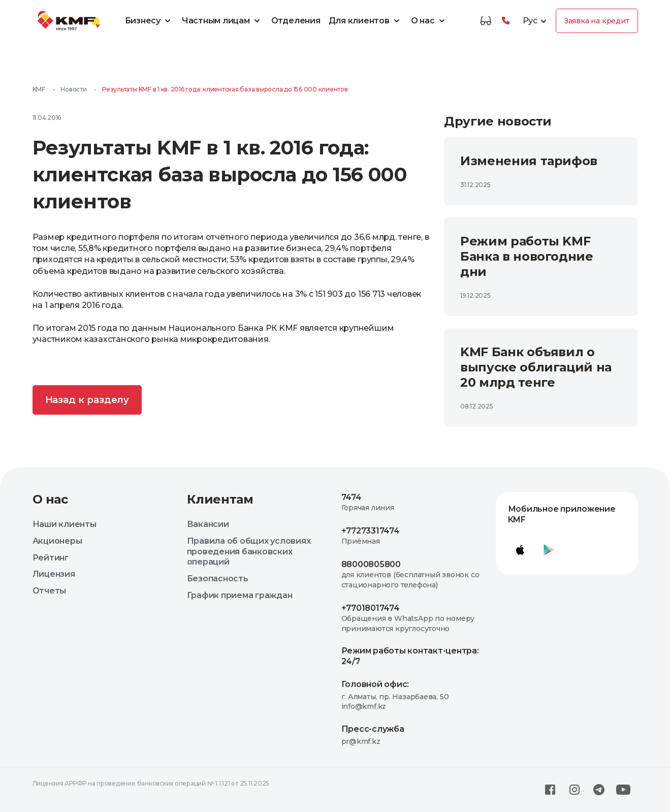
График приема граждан (240, 595)
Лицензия (54, 574)
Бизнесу (149, 21)
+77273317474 (371, 531)
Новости (73, 89)
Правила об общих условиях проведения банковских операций (249, 552)
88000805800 (371, 564)
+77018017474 (371, 608)
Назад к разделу (87, 400)
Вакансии (208, 524)
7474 (352, 497)
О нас (429, 21)
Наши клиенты (65, 524)
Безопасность (218, 579)
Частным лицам (222, 21)
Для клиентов (366, 21)
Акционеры (57, 541)
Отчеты (50, 591)
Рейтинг (51, 558)
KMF (39, 89)
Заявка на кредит (597, 21)
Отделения (296, 21)
